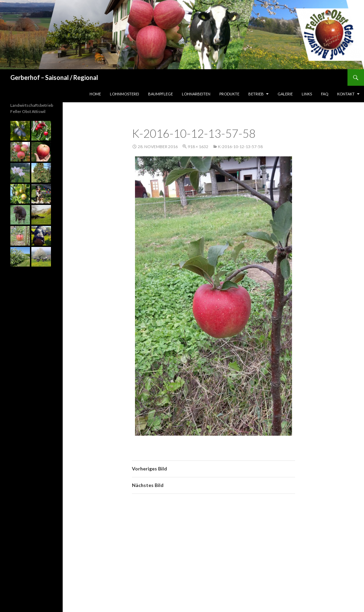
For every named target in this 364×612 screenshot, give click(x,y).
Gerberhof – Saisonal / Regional (54, 77)
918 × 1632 (198, 147)
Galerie (285, 94)
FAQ (325, 94)
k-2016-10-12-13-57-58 (240, 147)
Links (307, 94)
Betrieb (256, 94)
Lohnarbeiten (196, 94)
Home (95, 94)
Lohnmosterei (124, 94)
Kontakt (346, 94)
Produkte (229, 94)
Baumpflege (160, 94)
